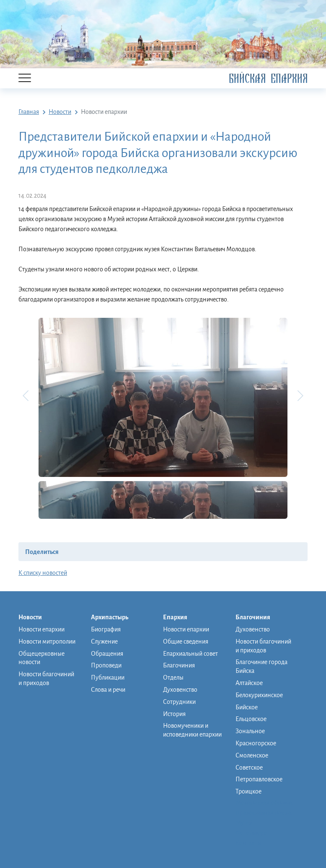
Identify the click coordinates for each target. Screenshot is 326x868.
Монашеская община (264, 803)
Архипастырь (114, 618)
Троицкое (248, 791)
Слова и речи (108, 690)
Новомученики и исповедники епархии (192, 730)
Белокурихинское (259, 695)
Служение (104, 641)
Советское (249, 768)
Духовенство (180, 690)
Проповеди (106, 665)
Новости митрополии (47, 641)
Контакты (248, 843)
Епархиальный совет (190, 654)
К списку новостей (43, 573)
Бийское (247, 707)
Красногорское (256, 743)
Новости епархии (41, 629)
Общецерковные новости (41, 658)
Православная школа (264, 813)
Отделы (173, 677)
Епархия (179, 618)
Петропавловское (259, 779)
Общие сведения (186, 641)
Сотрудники (179, 702)
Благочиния (179, 665)
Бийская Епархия (268, 79)
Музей (244, 823)
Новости (34, 618)
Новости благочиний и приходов (46, 679)
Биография (106, 629)
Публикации (108, 677)
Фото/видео (252, 833)
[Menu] (25, 79)
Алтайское (249, 683)
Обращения (107, 654)
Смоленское (252, 755)
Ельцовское (251, 719)
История (174, 714)
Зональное (250, 731)
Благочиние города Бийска (261, 666)
